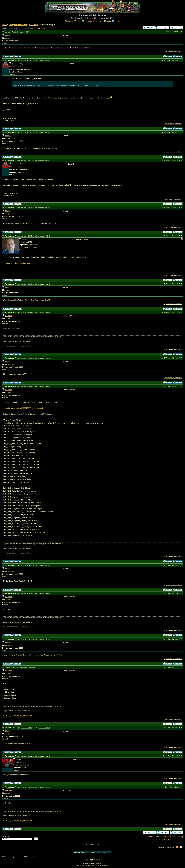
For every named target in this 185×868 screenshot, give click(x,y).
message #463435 (26, 728)
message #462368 (26, 60)
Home (116, 21)
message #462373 (26, 284)
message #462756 (26, 313)
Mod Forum (33, 25)
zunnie (24, 239)
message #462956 (26, 358)
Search (69, 21)
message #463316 (12, 667)
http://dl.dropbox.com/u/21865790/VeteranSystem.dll (23, 408)
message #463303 (26, 565)
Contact (88, 860)
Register (98, 21)
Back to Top (92, 844)
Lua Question (166, 840)
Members (87, 21)
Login (107, 21)
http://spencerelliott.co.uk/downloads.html (19, 263)
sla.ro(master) (18, 64)
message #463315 (26, 639)
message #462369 (26, 132)
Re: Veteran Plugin (13, 60)
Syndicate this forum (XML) (167, 847)
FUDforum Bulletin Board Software (99, 866)
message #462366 (23, 32)
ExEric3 (19, 759)
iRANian (8, 316)
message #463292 (26, 387)
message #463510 (26, 756)
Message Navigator (37, 28)
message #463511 (26, 787)
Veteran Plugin (11, 32)
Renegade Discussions (18, 25)
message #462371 (26, 208)
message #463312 (26, 594)
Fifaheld (8, 35)
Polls (26, 28)
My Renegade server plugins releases (18, 346)
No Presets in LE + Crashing (172, 837)
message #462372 (26, 236)
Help (77, 21)
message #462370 (26, 161)
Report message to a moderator (173, 52)
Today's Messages (15, 28)
